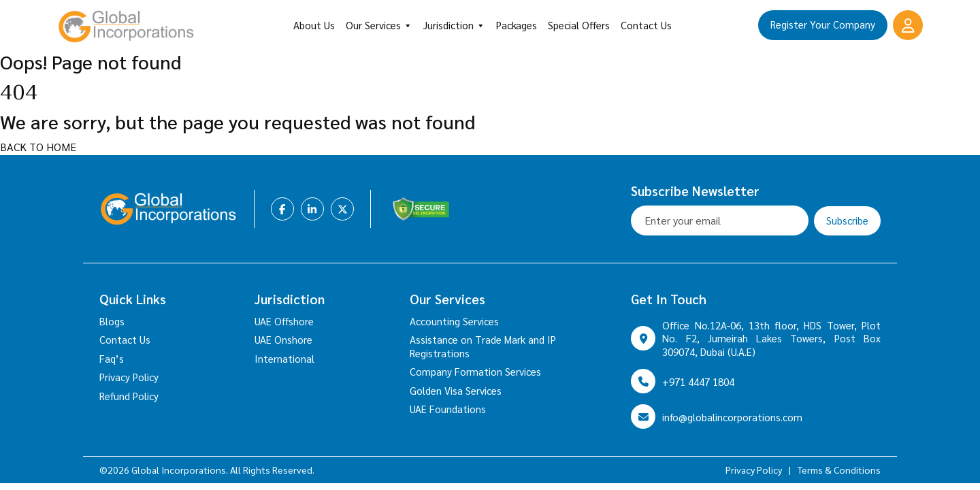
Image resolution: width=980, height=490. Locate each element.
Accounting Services (454, 321)
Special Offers (579, 25)
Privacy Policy (129, 377)
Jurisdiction (454, 26)
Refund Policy (129, 396)
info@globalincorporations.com (732, 417)
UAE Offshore (284, 321)
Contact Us (646, 25)
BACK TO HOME (38, 147)
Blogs (112, 321)
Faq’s (112, 358)
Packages (517, 25)
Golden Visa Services (456, 390)
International (284, 358)
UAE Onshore (283, 339)
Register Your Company (823, 24)
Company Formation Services (475, 371)
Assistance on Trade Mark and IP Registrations (483, 346)
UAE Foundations (448, 409)
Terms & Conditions (839, 470)
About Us (314, 25)
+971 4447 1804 (698, 381)
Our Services (379, 26)
